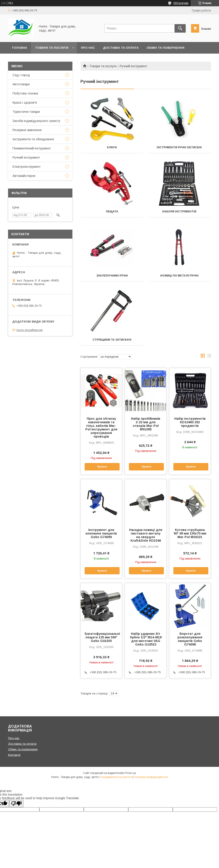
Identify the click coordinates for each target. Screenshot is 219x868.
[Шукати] (180, 28)
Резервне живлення (27, 130)
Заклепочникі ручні (112, 276)
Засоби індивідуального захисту (36, 121)
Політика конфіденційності (151, 777)
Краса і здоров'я (25, 103)
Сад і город (21, 75)
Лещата (112, 212)
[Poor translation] (16, 804)
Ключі (112, 147)
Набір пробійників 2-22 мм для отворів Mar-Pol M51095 (146, 424)
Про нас (88, 48)
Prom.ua (131, 773)
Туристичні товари (26, 112)
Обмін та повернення (165, 48)
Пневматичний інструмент (32, 148)
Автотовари (21, 84)
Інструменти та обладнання (33, 139)
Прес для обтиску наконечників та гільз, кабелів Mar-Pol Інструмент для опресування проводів (101, 428)
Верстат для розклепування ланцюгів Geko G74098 (190, 639)
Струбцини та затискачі (112, 340)
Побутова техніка (25, 93)
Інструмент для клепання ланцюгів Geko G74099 (101, 533)
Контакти (20, 59)
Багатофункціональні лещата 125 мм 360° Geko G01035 (101, 637)
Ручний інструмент (26, 157)
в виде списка (209, 357)
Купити (102, 467)
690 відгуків (181, 3)
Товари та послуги (52, 48)
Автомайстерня (24, 176)
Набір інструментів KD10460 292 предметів (190, 422)
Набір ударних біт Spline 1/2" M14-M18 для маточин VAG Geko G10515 (146, 639)
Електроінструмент (27, 167)
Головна (20, 48)
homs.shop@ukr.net (29, 330)
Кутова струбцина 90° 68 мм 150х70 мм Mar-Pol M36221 (190, 533)
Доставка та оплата (121, 48)
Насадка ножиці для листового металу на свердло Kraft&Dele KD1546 (146, 535)
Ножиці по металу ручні (179, 276)
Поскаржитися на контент (116, 777)
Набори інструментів (179, 212)
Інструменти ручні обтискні (179, 147)
